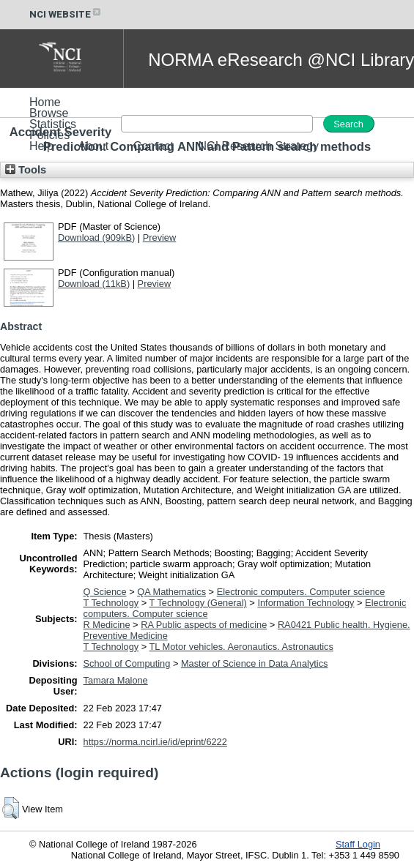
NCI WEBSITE (66, 14)
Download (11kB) (94, 284)
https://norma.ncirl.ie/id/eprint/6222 (155, 742)
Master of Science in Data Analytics (255, 663)
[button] (11, 808)
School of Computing (127, 663)
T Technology (111, 603)
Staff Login (358, 844)
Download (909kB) (96, 237)
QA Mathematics (171, 592)
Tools (26, 170)
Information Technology (306, 603)
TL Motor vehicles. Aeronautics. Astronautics (241, 647)
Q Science (105, 592)
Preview (160, 237)
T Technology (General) (198, 603)
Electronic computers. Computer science (301, 592)
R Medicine (107, 625)
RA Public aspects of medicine (204, 625)
